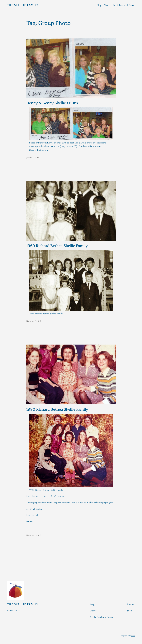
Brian (133, 636)
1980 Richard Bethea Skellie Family (57, 409)
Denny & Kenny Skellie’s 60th (52, 103)
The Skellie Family (23, 5)
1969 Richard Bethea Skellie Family (57, 245)
